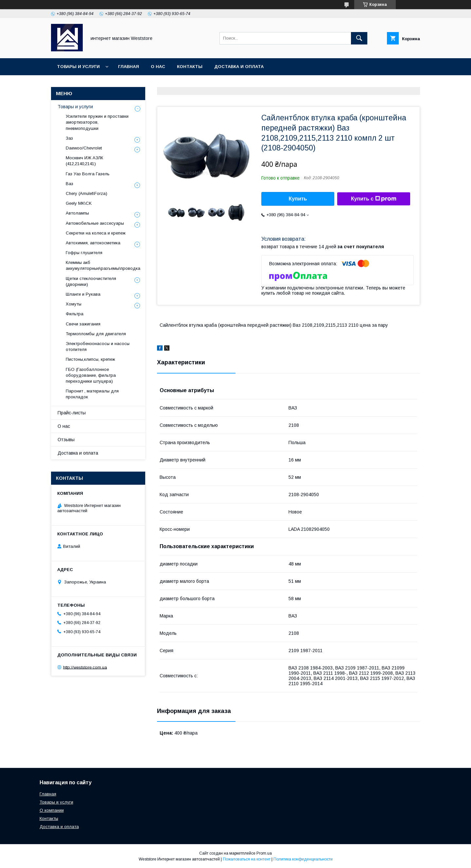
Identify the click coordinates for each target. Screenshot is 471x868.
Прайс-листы (72, 413)
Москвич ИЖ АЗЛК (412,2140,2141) (84, 161)
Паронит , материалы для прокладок (92, 394)
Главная (129, 67)
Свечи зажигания (83, 324)
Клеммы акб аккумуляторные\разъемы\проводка (103, 265)
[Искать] (359, 38)
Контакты (190, 67)
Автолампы (77, 213)
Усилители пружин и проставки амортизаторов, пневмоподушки (97, 122)
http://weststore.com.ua (85, 667)
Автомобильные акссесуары (95, 223)
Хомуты (74, 304)
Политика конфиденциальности (303, 859)
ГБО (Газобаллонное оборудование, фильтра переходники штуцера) (91, 375)
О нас (158, 67)
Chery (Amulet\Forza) (87, 193)
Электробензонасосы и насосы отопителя (98, 347)
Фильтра (75, 314)
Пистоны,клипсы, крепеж (90, 359)
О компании (52, 810)
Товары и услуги (78, 67)
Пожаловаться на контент (247, 859)
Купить (298, 199)
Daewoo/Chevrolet (84, 148)
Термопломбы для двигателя (96, 334)
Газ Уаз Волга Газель (88, 174)
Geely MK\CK (79, 203)
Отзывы (66, 440)
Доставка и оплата (239, 67)
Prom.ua (264, 853)
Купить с (374, 199)
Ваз (70, 184)
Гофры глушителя (84, 253)
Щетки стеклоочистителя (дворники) (91, 281)
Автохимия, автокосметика (93, 243)
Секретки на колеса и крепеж (96, 233)
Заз (69, 138)
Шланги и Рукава (83, 294)
